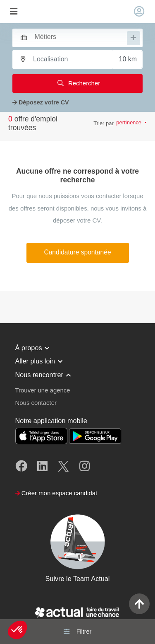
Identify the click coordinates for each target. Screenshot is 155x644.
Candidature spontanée (77, 252)
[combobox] (74, 37)
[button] (17, 630)
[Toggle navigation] (13, 12)
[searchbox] (80, 37)
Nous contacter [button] (36, 403)
